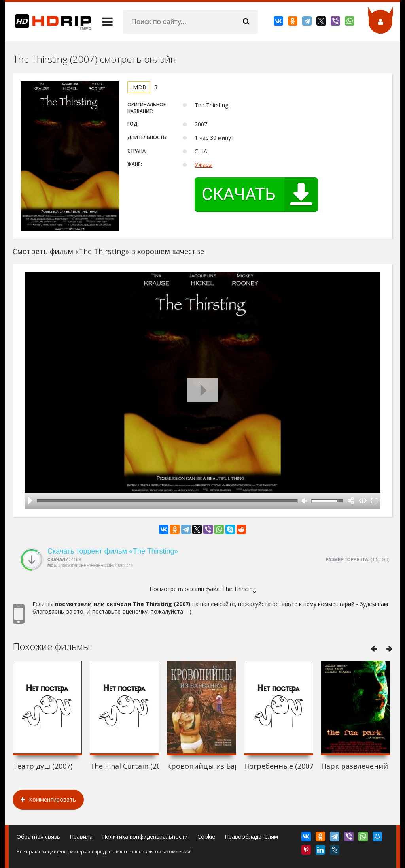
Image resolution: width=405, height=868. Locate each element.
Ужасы (203, 165)
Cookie (206, 837)
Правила (81, 837)
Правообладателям (251, 837)
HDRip (48, 22)
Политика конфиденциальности (145, 837)
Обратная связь (38, 837)
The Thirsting (239, 589)
